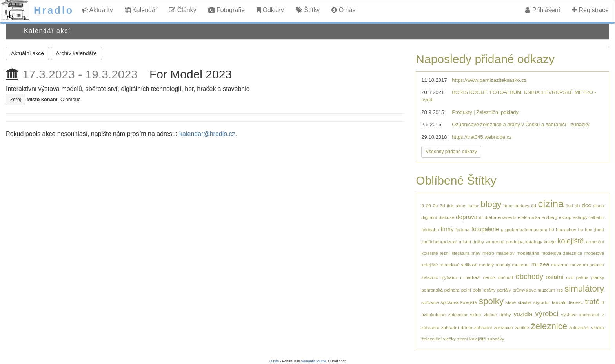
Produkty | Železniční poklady (485, 112)
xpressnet (589, 314)
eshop (565, 217)
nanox (489, 277)
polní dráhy (484, 290)
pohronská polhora (440, 290)
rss (560, 290)
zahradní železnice (494, 327)
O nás (343, 10)
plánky (598, 277)
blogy (491, 204)
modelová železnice (562, 253)
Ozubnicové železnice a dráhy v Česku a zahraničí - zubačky (520, 124)
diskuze (447, 217)
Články (183, 10)
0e (436, 206)
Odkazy (270, 10)
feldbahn (430, 229)
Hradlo (54, 10)
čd (533, 206)
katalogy (534, 242)
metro (488, 253)
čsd (569, 206)
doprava (467, 217)
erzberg (549, 217)
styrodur (542, 302)
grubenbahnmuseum (526, 229)
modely (486, 265)
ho (581, 229)
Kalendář (141, 10)
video (475, 314)
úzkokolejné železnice (444, 314)
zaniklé (522, 327)
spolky (491, 301)
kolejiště (571, 241)
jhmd (599, 229)
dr (481, 217)
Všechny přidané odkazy (451, 152)
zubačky (496, 339)
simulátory (584, 289)
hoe (589, 229)
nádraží (473, 277)
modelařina (528, 253)
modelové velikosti (459, 265)
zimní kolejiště (472, 339)
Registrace (590, 10)
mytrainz (449, 277)
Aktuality (97, 10)
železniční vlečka (587, 327)
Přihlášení (543, 10)
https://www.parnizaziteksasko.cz (489, 80)
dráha (490, 217)
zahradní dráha (457, 327)
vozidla (523, 314)
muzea (540, 264)
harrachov (566, 229)
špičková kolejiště (459, 302)
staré (511, 302)
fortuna (462, 229)
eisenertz (507, 217)
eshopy (580, 217)
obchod (506, 277)
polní (466, 290)
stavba (524, 302)
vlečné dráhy (497, 314)
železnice (549, 326)
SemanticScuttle (314, 361)
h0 (552, 229)
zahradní (430, 327)
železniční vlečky (439, 339)
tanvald (559, 302)
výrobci (547, 314)
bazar (473, 206)
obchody (529, 276)
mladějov (505, 253)
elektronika (529, 217)
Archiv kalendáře (76, 53)
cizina (551, 204)
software (430, 302)
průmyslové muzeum (534, 290)
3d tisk (447, 206)
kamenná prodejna (505, 242)
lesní (445, 253)
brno (508, 206)
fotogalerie (485, 229)
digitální (429, 217)
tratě (592, 302)
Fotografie (227, 10)
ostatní (555, 277)
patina (582, 277)
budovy (522, 206)
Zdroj (15, 100)
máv (476, 253)
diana (599, 206)
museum (521, 265)
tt (603, 302)
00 (428, 206)
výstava (569, 314)
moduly (503, 265)
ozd (570, 277)
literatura (461, 253)
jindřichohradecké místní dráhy (453, 242)
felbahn (597, 217)
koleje (550, 242)
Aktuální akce (27, 53)
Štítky (308, 10)
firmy (447, 229)
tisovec (576, 302)
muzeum (560, 265)
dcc (586, 205)
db (577, 206)
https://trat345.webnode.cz (482, 137)
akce (461, 206)
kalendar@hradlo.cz (207, 134)
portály (504, 290)
